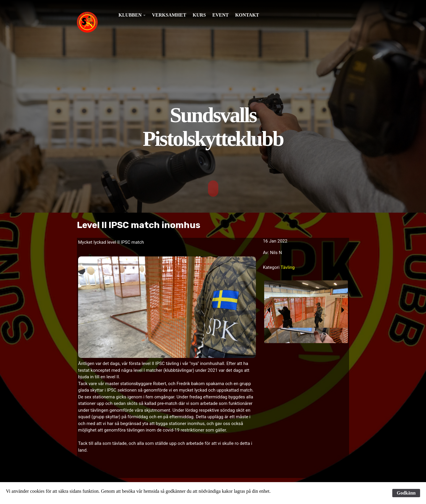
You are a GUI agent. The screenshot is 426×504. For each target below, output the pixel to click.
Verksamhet (169, 15)
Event (221, 15)
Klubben (130, 15)
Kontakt (247, 15)
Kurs (199, 15)
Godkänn (406, 493)
